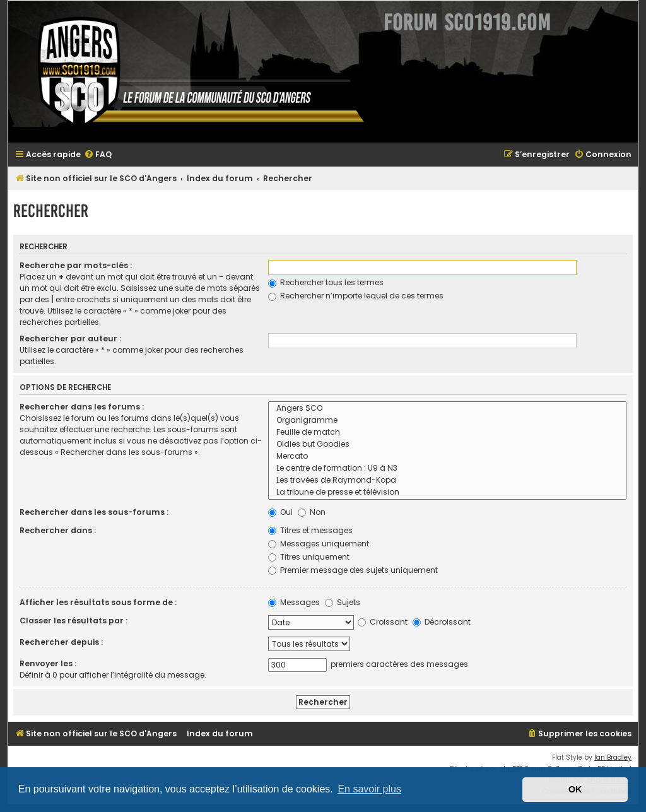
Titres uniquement (309, 557)
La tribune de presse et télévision (447, 492)
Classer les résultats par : (73, 621)
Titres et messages (310, 530)
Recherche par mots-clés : (76, 265)
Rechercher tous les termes (326, 282)
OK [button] (575, 789)
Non (312, 512)
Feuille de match (447, 432)
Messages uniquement (319, 544)
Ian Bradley (613, 757)
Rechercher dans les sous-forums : (94, 512)
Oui (280, 512)
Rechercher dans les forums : (82, 407)
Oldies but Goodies (447, 444)
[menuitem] (98, 155)
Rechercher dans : (58, 530)
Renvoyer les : (48, 663)
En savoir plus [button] (369, 789)
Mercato (447, 456)
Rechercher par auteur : (70, 338)
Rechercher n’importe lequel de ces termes (356, 296)
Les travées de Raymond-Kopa (447, 480)
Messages (294, 602)
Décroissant (442, 622)
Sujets (343, 602)
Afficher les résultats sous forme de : (98, 602)
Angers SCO (447, 409)
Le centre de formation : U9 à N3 (447, 468)
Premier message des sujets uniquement (353, 570)
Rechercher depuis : (61, 642)
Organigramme (447, 421)
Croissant (383, 622)
